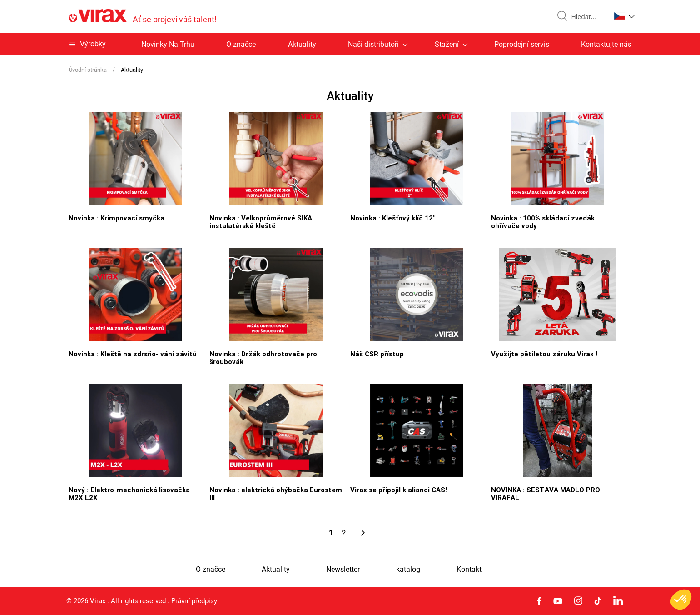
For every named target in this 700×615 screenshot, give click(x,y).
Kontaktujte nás (606, 44)
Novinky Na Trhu (168, 44)
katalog (408, 570)
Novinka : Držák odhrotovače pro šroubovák (263, 357)
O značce (241, 44)
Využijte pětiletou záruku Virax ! (544, 354)
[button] (624, 16)
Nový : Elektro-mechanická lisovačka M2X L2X (129, 493)
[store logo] (143, 17)
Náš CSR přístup (377, 354)
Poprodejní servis (522, 44)
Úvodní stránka (88, 70)
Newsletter (343, 570)
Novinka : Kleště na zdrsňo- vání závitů (133, 354)
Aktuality (302, 44)
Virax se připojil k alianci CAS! (399, 490)
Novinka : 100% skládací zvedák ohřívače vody (543, 222)
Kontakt (469, 570)
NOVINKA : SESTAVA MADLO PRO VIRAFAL (546, 493)
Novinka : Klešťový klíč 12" (393, 218)
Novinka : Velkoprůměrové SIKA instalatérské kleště (261, 222)
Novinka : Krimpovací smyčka (117, 218)
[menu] (350, 44)
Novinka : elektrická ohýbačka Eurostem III (276, 493)
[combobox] (587, 17)
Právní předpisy (194, 601)
